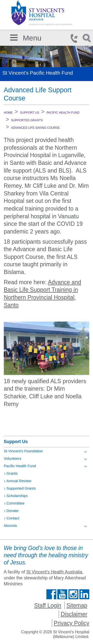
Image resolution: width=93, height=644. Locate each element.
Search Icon (88, 38)
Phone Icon (76, 38)
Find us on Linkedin (84, 594)
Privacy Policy (72, 623)
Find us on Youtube (62, 594)
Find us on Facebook (51, 594)
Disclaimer (74, 614)
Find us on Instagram (73, 594)
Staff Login (48, 605)
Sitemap (77, 605)
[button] (14, 37)
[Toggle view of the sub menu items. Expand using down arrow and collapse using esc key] (86, 452)
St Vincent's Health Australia (54, 572)
